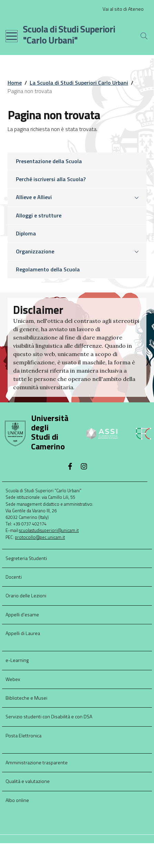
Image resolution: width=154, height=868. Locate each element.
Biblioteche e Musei (26, 698)
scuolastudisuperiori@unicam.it (49, 530)
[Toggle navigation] (12, 36)
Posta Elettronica (23, 736)
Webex (13, 679)
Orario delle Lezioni (26, 596)
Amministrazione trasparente (37, 763)
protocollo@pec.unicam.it (40, 537)
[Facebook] (70, 466)
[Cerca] (144, 36)
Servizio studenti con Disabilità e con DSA (49, 717)
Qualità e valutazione (28, 781)
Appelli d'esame (22, 615)
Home (15, 83)
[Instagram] (84, 466)
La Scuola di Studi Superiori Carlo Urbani (79, 83)
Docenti (14, 577)
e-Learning (17, 660)
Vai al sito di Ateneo (123, 9)
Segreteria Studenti (26, 558)
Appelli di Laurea (23, 633)
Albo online (17, 800)
